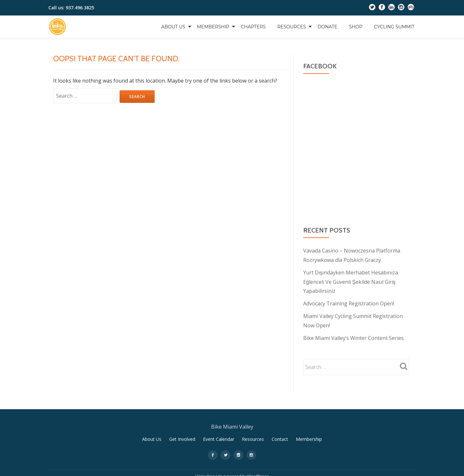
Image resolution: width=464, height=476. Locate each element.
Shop (356, 27)
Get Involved (182, 436)
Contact (280, 436)
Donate (327, 27)
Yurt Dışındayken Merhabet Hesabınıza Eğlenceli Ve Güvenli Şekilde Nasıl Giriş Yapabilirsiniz (351, 281)
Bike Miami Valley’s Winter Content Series (353, 336)
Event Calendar (219, 436)
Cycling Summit (394, 27)
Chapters (253, 27)
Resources (291, 27)
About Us (173, 27)
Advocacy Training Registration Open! (349, 302)
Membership (213, 27)
